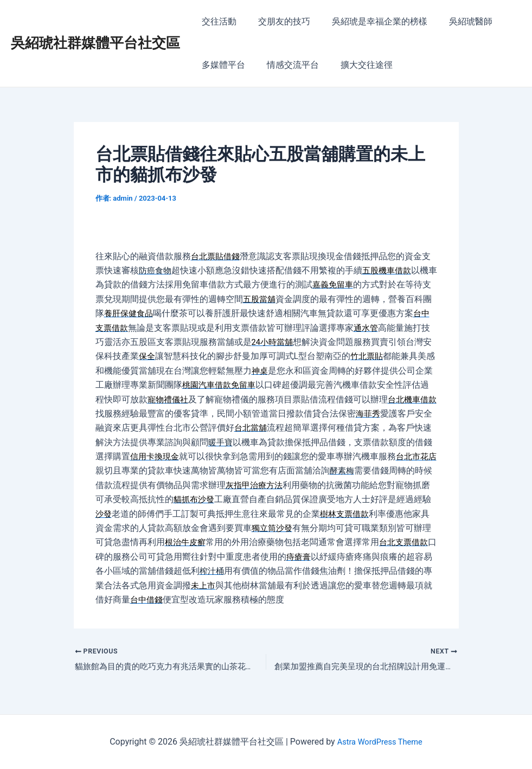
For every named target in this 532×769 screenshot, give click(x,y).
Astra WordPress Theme (380, 742)
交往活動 (217, 21)
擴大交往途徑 (356, 65)
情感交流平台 (286, 65)
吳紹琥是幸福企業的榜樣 (369, 21)
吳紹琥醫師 (456, 21)
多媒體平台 (221, 65)
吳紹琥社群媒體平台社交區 (95, 43)
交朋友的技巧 (278, 21)
